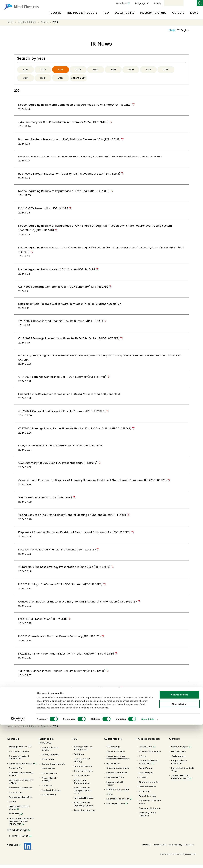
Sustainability (124, 13)
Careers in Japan (180, 750)
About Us (55, 13)
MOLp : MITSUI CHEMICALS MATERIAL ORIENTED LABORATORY (21, 824)
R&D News (79, 757)
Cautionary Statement (150, 811)
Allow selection (179, 847)
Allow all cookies (180, 838)
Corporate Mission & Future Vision (19, 760)
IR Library (143, 780)
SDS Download (49, 798)
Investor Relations (153, 13)
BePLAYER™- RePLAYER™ (118, 802)
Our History (15, 817)
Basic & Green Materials (53, 767)
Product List (47, 788)
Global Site (154, 3)
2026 (26, 70)
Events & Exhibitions (51, 793)
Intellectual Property (84, 801)
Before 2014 (79, 78)
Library (12, 805)
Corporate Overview (19, 754)
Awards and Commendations (82, 785)
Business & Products (82, 13)
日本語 (172, 30)
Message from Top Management (83, 751)
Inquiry (190, 3)
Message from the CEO (20, 750)
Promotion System (83, 769)
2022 (96, 70)
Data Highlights (146, 776)
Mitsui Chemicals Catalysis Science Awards (83, 793)
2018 (166, 70)
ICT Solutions (48, 762)
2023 (78, 70)
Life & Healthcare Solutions (50, 752)
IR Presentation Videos (150, 754)
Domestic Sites (16, 771)
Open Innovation (82, 779)
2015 (61, 78)
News (194, 13)
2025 (43, 70)
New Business (48, 772)
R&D (106, 13)
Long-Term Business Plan (21, 766)
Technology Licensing (85, 813)
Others (110, 797)
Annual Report (146, 771)
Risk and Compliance (117, 776)
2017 (26, 78)
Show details (148, 862)
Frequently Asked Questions (147, 817)
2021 (113, 70)
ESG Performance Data (118, 792)
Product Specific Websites (50, 782)
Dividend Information (149, 785)
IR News (143, 759)
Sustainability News (116, 754)
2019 (148, 70)
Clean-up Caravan (116, 806)
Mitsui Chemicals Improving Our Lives (84, 807)
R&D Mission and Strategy (82, 763)
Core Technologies (83, 774)
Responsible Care (115, 780)
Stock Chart (144, 794)
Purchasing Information (21, 800)
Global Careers (179, 754)
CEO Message (113, 750)
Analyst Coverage (148, 799)
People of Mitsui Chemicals (179, 765)
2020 (131, 70)
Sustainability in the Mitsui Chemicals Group (118, 760)
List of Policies (16, 795)
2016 (43, 78)
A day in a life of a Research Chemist (180, 780)
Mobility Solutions (50, 758)
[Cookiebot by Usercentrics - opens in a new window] (18, 863)
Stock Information (147, 790)
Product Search (49, 776)
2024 (61, 70)
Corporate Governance (21, 791)
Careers (178, 13)
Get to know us (178, 759)
